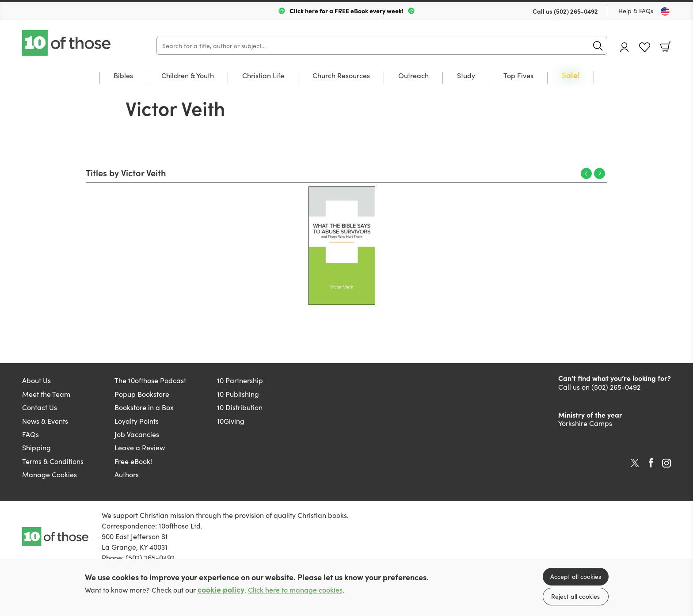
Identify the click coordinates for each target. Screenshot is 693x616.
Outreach (413, 76)
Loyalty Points (137, 421)
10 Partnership (240, 380)
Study (466, 76)
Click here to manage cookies (295, 590)
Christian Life (263, 76)
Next (600, 173)
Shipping (36, 447)
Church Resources (341, 76)
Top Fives (518, 76)
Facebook (651, 463)
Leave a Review (140, 447)
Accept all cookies (576, 576)
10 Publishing (238, 394)
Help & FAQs (636, 11)
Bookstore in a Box (144, 407)
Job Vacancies (137, 434)
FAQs (30, 434)
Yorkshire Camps (585, 423)
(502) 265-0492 (576, 11)
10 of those (67, 43)
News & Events (45, 421)
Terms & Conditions (53, 461)
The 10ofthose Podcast (150, 380)
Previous (586, 173)
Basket (666, 47)
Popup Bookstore (142, 394)
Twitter (635, 463)
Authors (127, 474)
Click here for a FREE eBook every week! (346, 11)
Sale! (571, 76)
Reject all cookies (575, 596)
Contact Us (40, 407)
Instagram (666, 463)
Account (624, 47)
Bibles (123, 76)
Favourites (645, 48)
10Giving (231, 421)
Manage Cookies (49, 474)
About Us (36, 380)
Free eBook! (133, 461)
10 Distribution (240, 407)
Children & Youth (188, 76)
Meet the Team (46, 394)
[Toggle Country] (665, 11)
